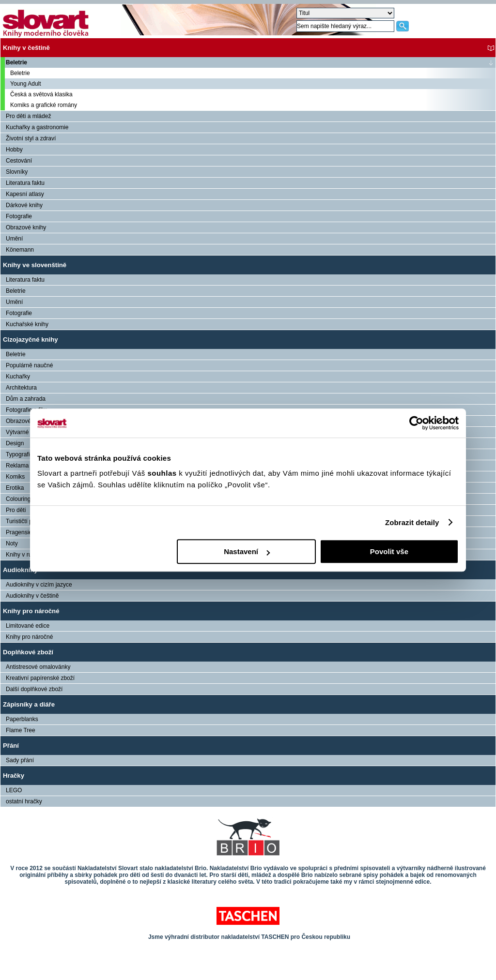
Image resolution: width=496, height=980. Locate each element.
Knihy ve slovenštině (35, 265)
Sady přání (20, 760)
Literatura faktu (25, 183)
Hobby (14, 150)
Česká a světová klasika (41, 94)
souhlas (163, 473)
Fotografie (19, 216)
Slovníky (17, 172)
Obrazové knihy (26, 227)
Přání (11, 746)
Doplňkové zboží (28, 652)
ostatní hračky (24, 801)
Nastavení (247, 551)
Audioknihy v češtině (32, 596)
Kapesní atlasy (25, 194)
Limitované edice (28, 626)
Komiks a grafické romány (44, 105)
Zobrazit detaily (412, 522)
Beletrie (16, 62)
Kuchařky (18, 377)
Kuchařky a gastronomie (37, 127)
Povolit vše (389, 551)
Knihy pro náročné (31, 611)
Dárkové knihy (24, 205)
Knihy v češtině (26, 48)
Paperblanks (22, 719)
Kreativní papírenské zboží (40, 678)
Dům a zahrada (26, 399)
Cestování (19, 161)
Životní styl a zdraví (31, 138)
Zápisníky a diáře (29, 704)
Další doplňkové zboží (34, 689)
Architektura (21, 388)
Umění (14, 239)
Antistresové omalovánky (38, 667)
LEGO (14, 790)
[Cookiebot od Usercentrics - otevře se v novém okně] (416, 423)
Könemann (20, 250)
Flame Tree (21, 730)
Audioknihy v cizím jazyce (39, 585)
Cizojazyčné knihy (31, 339)
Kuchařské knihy (27, 324)
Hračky (14, 776)
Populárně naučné (29, 365)
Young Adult (26, 84)
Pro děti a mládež (28, 116)
